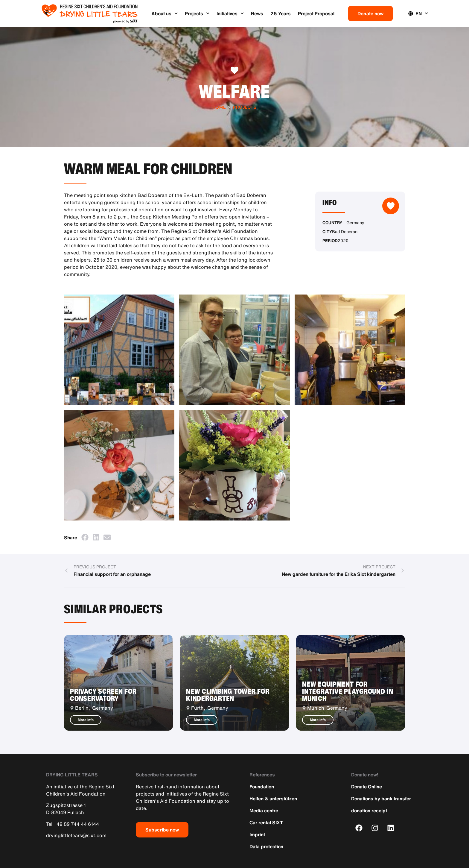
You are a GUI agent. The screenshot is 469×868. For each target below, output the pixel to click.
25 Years (281, 13)
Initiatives (230, 13)
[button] (85, 537)
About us (165, 13)
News (257, 13)
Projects (197, 13)
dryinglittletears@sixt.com (76, 835)
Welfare (234, 91)
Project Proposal (316, 13)
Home (219, 107)
